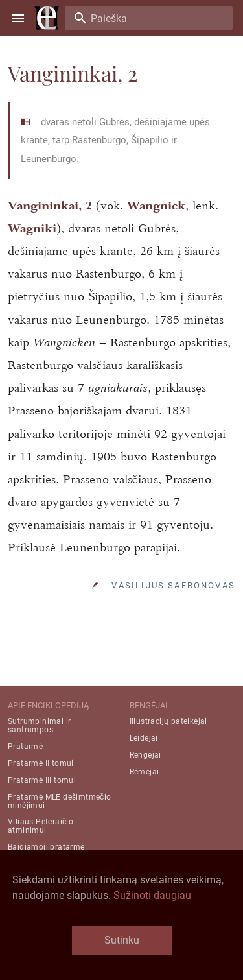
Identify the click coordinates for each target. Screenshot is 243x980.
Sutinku (122, 940)
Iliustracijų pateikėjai (168, 721)
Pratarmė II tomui (41, 763)
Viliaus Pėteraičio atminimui (40, 826)
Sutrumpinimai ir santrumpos (39, 725)
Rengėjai (145, 755)
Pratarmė (25, 747)
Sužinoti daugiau (152, 895)
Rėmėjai (145, 772)
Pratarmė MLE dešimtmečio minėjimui (60, 801)
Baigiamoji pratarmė (46, 847)
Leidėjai (144, 738)
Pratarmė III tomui (42, 780)
